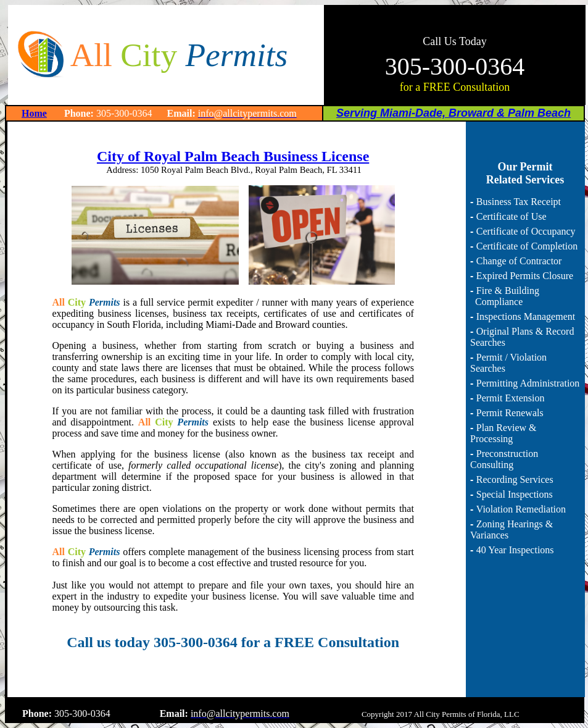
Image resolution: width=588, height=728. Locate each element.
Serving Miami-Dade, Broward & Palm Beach (453, 113)
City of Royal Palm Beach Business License (233, 156)
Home (34, 113)
